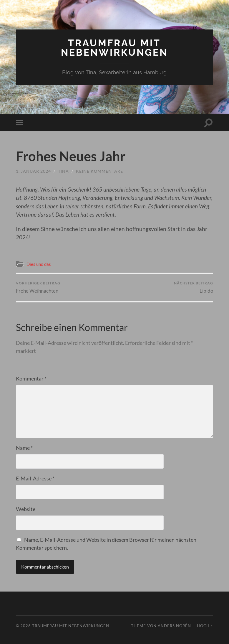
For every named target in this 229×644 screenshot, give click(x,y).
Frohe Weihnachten (38, 287)
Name (24, 448)
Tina (63, 171)
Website (26, 509)
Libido (194, 287)
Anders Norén (174, 626)
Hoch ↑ (205, 626)
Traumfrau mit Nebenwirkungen (114, 48)
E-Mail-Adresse (35, 478)
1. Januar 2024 (33, 171)
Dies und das (39, 264)
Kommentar (31, 378)
